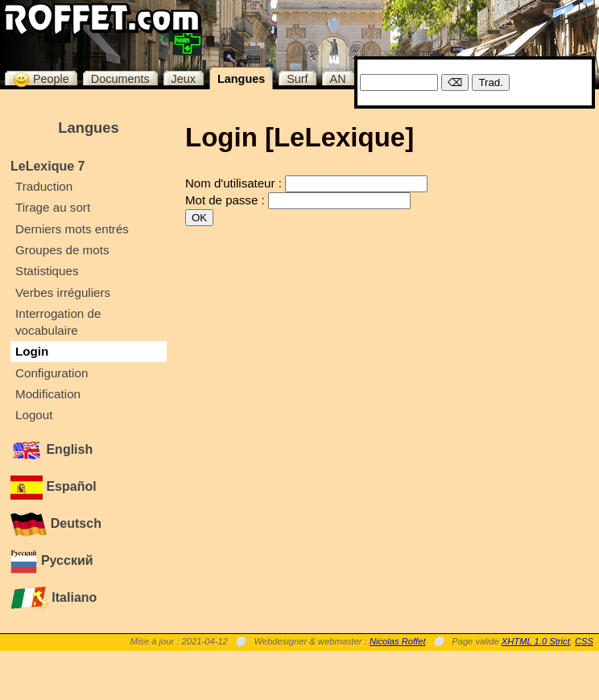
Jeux (184, 79)
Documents (120, 79)
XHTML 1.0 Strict (536, 641)
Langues (241, 79)
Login (32, 351)
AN (338, 79)
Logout (34, 415)
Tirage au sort (53, 207)
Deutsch (56, 523)
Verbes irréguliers (63, 292)
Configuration (52, 373)
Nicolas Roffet (398, 641)
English (52, 449)
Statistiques (47, 271)
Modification (48, 394)
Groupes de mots (62, 250)
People (41, 78)
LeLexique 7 (48, 166)
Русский (52, 560)
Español (54, 486)
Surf (297, 79)
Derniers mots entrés (72, 229)
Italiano (54, 597)
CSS (584, 641)
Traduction (44, 186)
